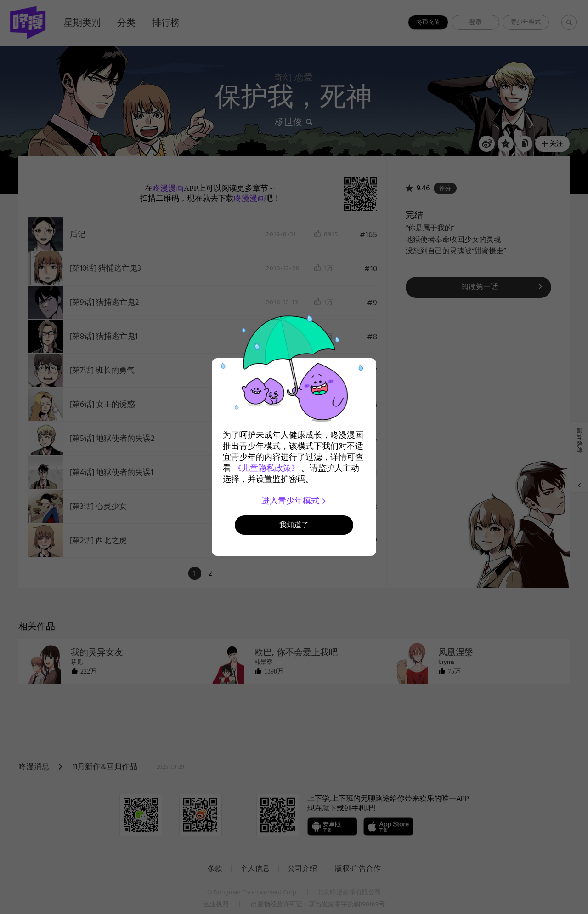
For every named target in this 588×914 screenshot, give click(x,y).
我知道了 (294, 525)
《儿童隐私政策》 (266, 468)
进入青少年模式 (294, 501)
